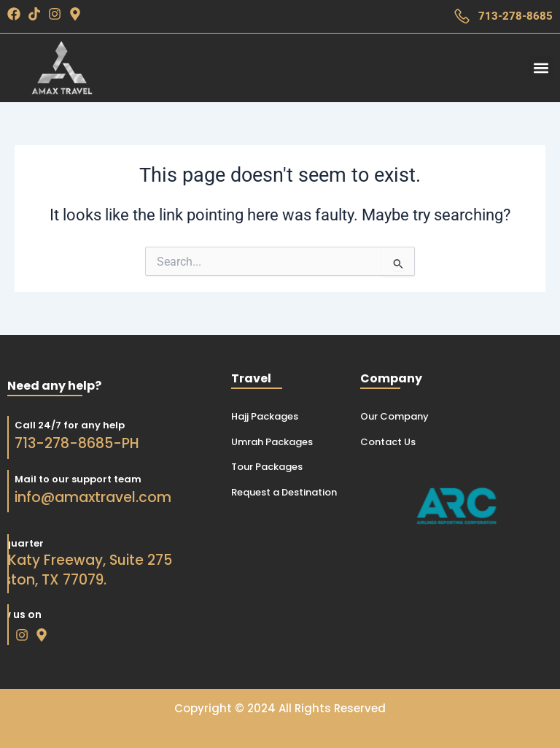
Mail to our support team (68, 479)
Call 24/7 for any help (59, 425)
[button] (541, 68)
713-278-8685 (516, 16)
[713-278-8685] (462, 16)
